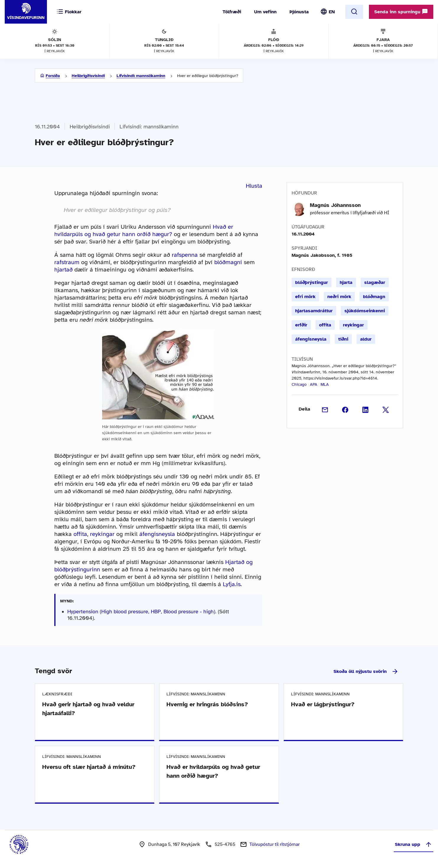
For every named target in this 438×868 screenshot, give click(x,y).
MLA (325, 384)
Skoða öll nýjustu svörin (366, 671)
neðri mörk (339, 297)
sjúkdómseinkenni (365, 311)
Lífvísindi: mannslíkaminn (141, 76)
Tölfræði (232, 12)
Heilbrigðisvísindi (88, 76)
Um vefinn (265, 12)
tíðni (343, 339)
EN (332, 12)
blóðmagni (228, 262)
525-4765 (225, 844)
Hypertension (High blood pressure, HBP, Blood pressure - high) (141, 612)
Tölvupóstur (274, 844)
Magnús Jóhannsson (335, 205)
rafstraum (67, 262)
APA (314, 384)
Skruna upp (414, 844)
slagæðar (375, 282)
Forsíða (53, 76)
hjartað (63, 270)
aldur (366, 339)
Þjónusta (299, 12)
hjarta (346, 282)
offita (80, 534)
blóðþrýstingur (312, 282)
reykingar (102, 534)
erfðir (301, 325)
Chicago (299, 384)
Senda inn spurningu (401, 12)
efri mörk (305, 297)
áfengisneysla (157, 534)
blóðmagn (374, 297)
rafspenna (185, 255)
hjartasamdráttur (314, 311)
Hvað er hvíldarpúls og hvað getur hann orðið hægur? (144, 231)
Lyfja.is (232, 584)
